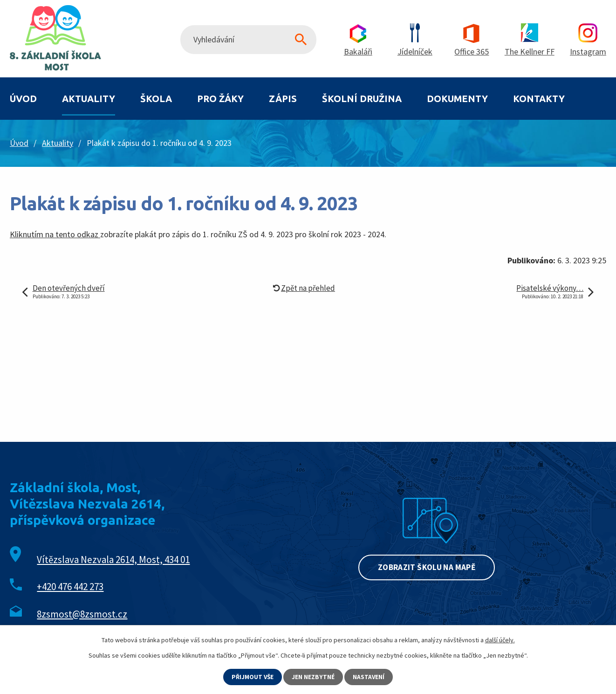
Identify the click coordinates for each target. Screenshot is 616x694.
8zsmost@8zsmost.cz (82, 614)
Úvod (23, 99)
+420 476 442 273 (70, 587)
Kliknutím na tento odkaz (55, 234)
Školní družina (362, 99)
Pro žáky (220, 99)
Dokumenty (457, 99)
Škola (156, 99)
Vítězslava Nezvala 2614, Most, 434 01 (113, 560)
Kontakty (539, 99)
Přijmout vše (253, 677)
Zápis (283, 99)
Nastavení (370, 677)
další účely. (500, 639)
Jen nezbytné (314, 677)
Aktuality (89, 99)
